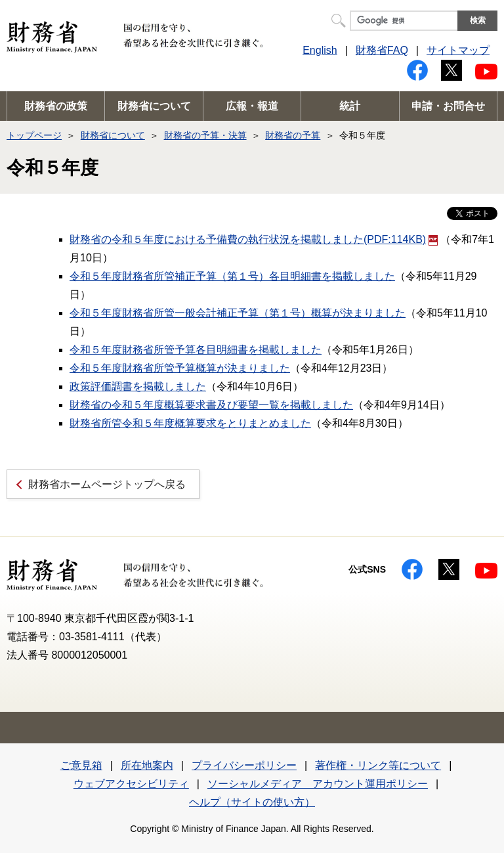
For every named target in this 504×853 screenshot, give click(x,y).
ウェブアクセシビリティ (131, 784)
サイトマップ (458, 50)
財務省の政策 (56, 106)
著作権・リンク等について (378, 765)
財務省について (154, 106)
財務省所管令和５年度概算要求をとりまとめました (190, 423)
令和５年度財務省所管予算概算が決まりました (180, 368)
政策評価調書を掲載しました (138, 386)
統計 (350, 106)
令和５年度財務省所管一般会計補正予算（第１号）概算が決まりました (238, 313)
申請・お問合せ (448, 106)
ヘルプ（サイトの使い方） (252, 802)
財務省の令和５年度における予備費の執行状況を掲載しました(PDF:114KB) (254, 239)
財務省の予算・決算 (205, 135)
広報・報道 (252, 106)
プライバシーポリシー (244, 765)
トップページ (34, 135)
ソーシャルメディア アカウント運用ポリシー (318, 784)
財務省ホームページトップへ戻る (107, 484)
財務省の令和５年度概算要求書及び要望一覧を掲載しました (211, 405)
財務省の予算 (293, 135)
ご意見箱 (81, 765)
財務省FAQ (382, 50)
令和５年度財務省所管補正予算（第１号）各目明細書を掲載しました (232, 276)
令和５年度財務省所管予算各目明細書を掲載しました (196, 350)
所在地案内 (147, 765)
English (320, 50)
